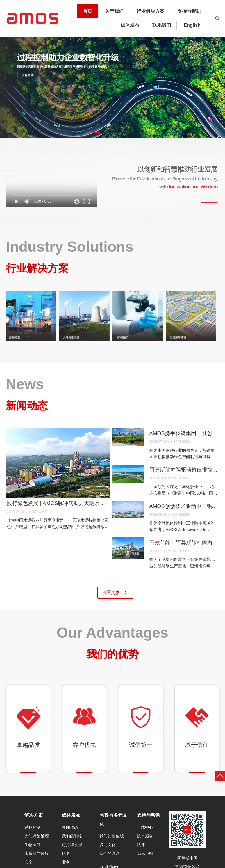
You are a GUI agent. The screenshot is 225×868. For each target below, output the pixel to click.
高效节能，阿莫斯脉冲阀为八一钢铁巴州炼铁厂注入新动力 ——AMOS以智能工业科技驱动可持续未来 (184, 543)
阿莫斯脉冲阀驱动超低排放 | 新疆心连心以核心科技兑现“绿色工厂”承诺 (184, 470)
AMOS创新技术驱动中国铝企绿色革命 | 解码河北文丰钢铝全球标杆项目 (184, 506)
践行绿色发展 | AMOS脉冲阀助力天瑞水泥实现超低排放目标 (58, 503)
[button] (96, 133)
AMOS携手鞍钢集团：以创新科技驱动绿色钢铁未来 (184, 433)
